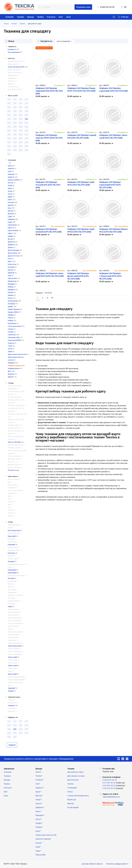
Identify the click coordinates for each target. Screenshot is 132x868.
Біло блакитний (14, 533)
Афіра (10, 197)
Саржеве (11, 706)
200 (21, 127)
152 (15, 119)
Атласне (11, 700)
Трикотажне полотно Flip (17, 354)
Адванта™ (40, 788)
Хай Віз (10, 516)
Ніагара (11, 292)
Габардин (11, 219)
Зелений (11, 561)
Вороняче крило (14, 550)
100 (26, 107)
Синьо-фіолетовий (15, 632)
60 (26, 99)
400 (9, 150)
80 (9, 107)
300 (26, 138)
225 (15, 737)
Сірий (10, 607)
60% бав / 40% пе (14, 425)
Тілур (10, 346)
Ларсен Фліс (13, 278)
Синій (10, 629)
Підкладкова (13, 301)
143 (21, 115)
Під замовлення (14, 52)
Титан (10, 349)
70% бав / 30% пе (14, 448)
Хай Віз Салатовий (15, 682)
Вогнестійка (12, 485)
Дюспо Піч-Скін (14, 256)
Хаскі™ (38, 831)
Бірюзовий (12, 536)
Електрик (11, 553)
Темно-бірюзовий (14, 643)
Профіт (10, 307)
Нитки (70, 792)
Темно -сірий (13, 660)
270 (15, 138)
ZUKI (10, 171)
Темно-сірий (12, 657)
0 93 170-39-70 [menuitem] (109, 788)
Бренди (31, 17)
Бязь (10, 208)
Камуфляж (12, 488)
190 (9, 127)
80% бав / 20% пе (14, 465)
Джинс (10, 247)
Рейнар (10, 321)
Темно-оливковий (14, 654)
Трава (10, 671)
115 (21, 111)
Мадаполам (12, 281)
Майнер (11, 287)
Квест (10, 261)
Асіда (10, 191)
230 (21, 131)
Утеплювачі (72, 788)
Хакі (9, 685)
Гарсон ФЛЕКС (13, 231)
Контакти (51, 17)
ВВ (9, 482)
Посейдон (11, 304)
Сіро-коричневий (14, 618)
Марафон (11, 290)
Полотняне (12, 703)
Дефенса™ (40, 807)
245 (15, 135)
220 (15, 131)
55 (15, 99)
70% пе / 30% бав (14, 456)
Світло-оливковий (15, 623)
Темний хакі (12, 640)
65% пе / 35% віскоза (16, 445)
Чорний (10, 691)
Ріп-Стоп (11, 513)
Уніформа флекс (14, 368)
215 (9, 131)
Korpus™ (39, 843)
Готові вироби (73, 807)
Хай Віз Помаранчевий (16, 677)
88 (21, 107)
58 (21, 99)
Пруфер (11, 315)
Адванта (11, 177)
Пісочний (11, 598)
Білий (10, 528)
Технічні (71, 784)
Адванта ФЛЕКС (14, 180)
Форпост (11, 377)
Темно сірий (12, 668)
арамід (10, 84)
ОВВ (9, 496)
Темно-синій (12, 666)
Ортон (10, 298)
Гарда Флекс (13, 225)
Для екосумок (73, 780)
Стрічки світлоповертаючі (78, 796)
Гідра (10, 216)
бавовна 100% (13, 64)
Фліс (10, 371)
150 (9, 119)
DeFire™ (39, 772)
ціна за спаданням (64, 41)
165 (9, 123)
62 (15, 103)
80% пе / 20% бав (14, 467)
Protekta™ (40, 780)
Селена (11, 329)
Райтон (10, 318)
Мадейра (11, 284)
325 (21, 142)
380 (26, 146)
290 (21, 138)
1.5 (9, 721)
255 (26, 135)
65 (21, 103)
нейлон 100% (13, 75)
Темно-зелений (14, 649)
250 (21, 135)
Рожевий (11, 604)
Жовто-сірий (13, 559)
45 (21, 721)
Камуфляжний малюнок (17, 564)
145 (26, 115)
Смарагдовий (13, 637)
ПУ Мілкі (11, 510)
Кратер (10, 270)
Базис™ (39, 792)
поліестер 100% (14, 70)
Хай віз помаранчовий (16, 680)
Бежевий (11, 539)
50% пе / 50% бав (14, 73)
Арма (10, 188)
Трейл (10, 352)
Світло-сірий (13, 626)
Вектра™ (39, 796)
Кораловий (12, 570)
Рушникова (12, 323)
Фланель (11, 374)
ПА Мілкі (11, 502)
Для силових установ (76, 776)
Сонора (10, 332)
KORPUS (11, 169)
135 (9, 115)
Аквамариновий (14, 525)
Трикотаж (11, 711)
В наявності (12, 49)
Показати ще (13, 470)
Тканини (20, 17)
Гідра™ (38, 851)
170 (26, 733)
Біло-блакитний (14, 531)
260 (9, 138)
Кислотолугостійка (15, 490)
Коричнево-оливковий (16, 576)
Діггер (10, 239)
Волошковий (12, 547)
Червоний (11, 688)
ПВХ (9, 505)
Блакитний (12, 542)
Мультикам (12, 590)
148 (9, 729)
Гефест (10, 233)
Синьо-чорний (13, 635)
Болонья (11, 202)
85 (15, 107)
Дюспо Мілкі (12, 253)
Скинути (12, 745)
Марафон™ (40, 815)
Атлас (10, 194)
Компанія (9, 17)
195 (15, 127)
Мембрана (12, 493)
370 (21, 146)
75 (26, 103)
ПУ (9, 507)
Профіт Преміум (14, 309)
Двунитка (11, 242)
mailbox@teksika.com (111, 797)
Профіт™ (39, 823)
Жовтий (11, 556)
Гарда (10, 222)
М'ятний (11, 578)
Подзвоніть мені (83, 7)
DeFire (10, 166)
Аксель (11, 183)
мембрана (11, 78)
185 (26, 123)
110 (15, 111)
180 (21, 123)
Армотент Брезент (43, 839)
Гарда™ (39, 799)
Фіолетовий (12, 674)
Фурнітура (72, 799)
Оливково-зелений (15, 595)
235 (26, 131)
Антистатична (13, 479)
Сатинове (11, 708)
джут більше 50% (14, 89)
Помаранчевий (13, 601)
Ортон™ (39, 819)
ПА (9, 499)
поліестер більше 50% (16, 67)
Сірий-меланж (13, 609)
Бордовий (11, 545)
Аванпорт (11, 174)
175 (15, 123)
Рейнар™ (39, 827)
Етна (10, 259)
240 (9, 135)
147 (26, 725)
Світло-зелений (14, 621)
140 (15, 115)
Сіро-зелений (13, 615)
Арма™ (38, 847)
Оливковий (12, 592)
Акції (68, 17)
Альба (10, 186)
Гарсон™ (39, 803)
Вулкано (11, 214)
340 (9, 146)
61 (9, 103)
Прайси (40, 17)
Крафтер (11, 273)
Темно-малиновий (14, 652)
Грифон (10, 236)
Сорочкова (12, 335)
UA (124, 7)
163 (15, 733)
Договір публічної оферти (92, 864)
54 (9, 99)
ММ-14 (10, 584)
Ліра (9, 276)
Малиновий (12, 581)
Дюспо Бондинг (14, 250)
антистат (11, 81)
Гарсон (10, 228)
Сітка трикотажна (15, 326)
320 (15, 142)
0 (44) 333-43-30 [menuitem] (106, 7)
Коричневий (12, 573)
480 (21, 150)
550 (9, 154)
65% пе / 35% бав (14, 442)
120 (26, 111)
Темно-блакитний (14, 646)
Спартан (11, 343)
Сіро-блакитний (14, 612)
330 (26, 142)
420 (15, 150)
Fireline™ (39, 776)
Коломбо (11, 267)
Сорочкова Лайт (14, 337)
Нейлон (11, 295)
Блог (61, 17)
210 (26, 127)
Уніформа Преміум (15, 366)
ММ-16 (10, 587)
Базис (10, 200)
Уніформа (11, 363)
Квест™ (39, 811)
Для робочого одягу (75, 772)
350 (15, 146)
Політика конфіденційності (117, 864)
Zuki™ (38, 784)
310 (9, 142)
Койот (10, 567)
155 (21, 119)
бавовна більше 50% (15, 61)
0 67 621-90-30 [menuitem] (109, 783)
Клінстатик (12, 264)
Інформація (9, 769)
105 (9, 111)
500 (26, 150)
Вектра (10, 211)
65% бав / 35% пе (14, 428)
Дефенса (11, 245)
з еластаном (12, 87)
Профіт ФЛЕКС (13, 312)
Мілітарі (71, 803)
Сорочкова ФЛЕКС (15, 340)
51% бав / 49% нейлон (16, 406)
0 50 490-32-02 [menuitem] (109, 786)
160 (26, 119)
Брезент (11, 205)
